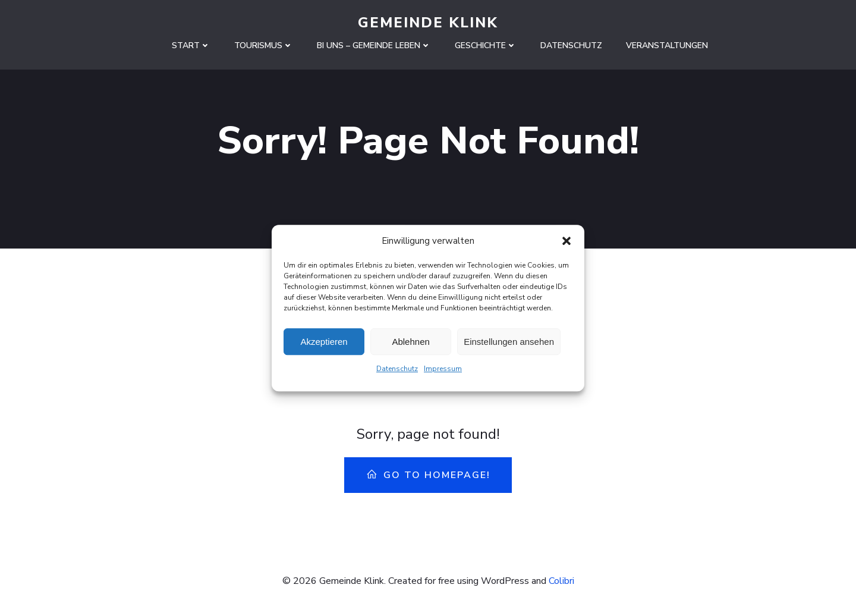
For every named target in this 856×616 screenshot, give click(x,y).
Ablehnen (410, 346)
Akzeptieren (324, 346)
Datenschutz (397, 373)
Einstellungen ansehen (509, 346)
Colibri (561, 581)
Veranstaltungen (667, 45)
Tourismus (264, 45)
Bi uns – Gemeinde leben (374, 45)
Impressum (443, 373)
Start (191, 45)
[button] (567, 245)
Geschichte (486, 45)
